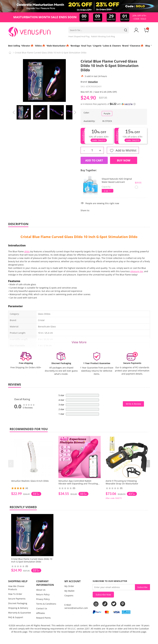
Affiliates (41, 613)
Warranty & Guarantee (20, 613)
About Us (41, 590)
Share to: (85, 210)
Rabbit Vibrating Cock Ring (103, 36)
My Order (69, 586)
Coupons (69, 595)
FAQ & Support (16, 617)
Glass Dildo (73, 237)
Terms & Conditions (46, 604)
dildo (27, 251)
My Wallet (69, 591)
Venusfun (93, 82)
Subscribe (142, 587)
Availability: (89, 121)
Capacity (106, 187)
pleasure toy (137, 271)
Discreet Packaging (18, 603)
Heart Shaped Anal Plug (79, 36)
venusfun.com (23, 625)
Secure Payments (17, 599)
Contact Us (42, 608)
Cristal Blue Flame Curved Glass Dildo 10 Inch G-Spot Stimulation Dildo (32, 560)
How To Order (15, 594)
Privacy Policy (43, 599)
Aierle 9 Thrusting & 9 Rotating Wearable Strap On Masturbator (122, 482)
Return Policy (43, 594)
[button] (147, 464)
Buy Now (124, 160)
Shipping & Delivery (18, 608)
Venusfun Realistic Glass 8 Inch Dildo (30, 481)
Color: (87, 113)
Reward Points (43, 618)
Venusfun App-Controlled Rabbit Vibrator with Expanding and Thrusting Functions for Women (78, 484)
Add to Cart (94, 160)
